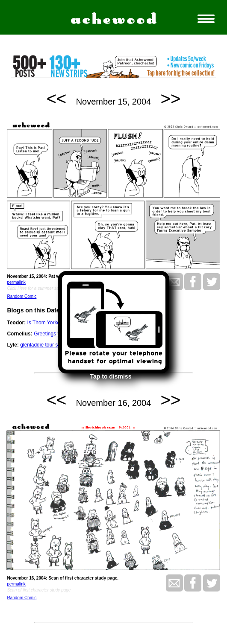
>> (171, 99)
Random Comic (22, 296)
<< (57, 99)
